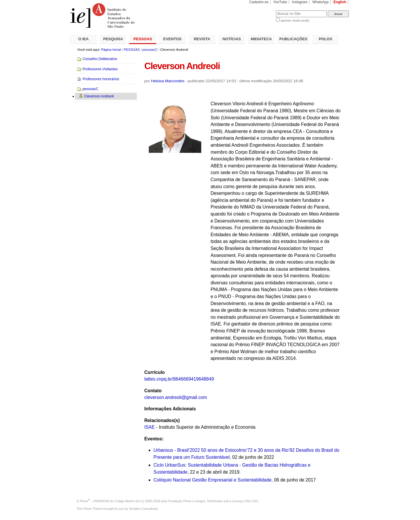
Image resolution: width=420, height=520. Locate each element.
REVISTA (202, 39)
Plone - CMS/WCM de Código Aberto (107, 501)
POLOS (325, 39)
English (340, 2)
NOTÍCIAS (232, 39)
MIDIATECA (261, 39)
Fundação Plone (180, 501)
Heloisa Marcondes (168, 81)
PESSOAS (143, 39)
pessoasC (150, 50)
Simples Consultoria (143, 509)
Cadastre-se (259, 2)
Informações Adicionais (170, 409)
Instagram (300, 2)
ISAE (150, 427)
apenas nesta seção (295, 20)
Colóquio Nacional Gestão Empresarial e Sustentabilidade (212, 480)
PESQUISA (113, 39)
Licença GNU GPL (245, 501)
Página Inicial (111, 50)
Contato (153, 391)
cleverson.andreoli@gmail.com (176, 397)
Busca (262, 10)
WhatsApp (321, 2)
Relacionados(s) (162, 420)
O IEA (83, 39)
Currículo (155, 372)
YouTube (280, 2)
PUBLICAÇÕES (293, 39)
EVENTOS (173, 39)
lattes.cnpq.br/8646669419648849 (179, 379)
